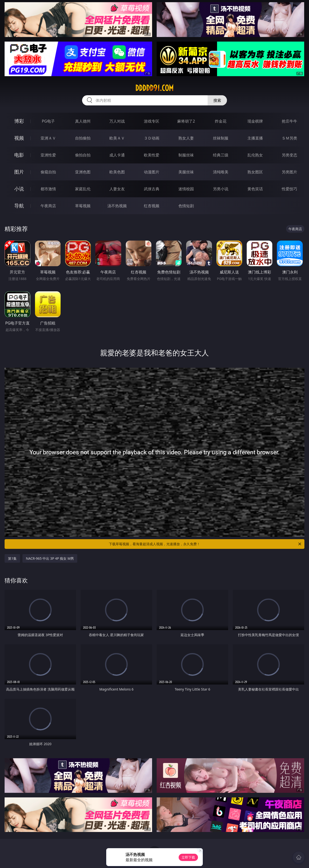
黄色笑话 (255, 189)
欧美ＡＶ (117, 138)
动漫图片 (152, 172)
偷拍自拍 (83, 155)
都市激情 (48, 189)
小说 (19, 189)
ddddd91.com (154, 88)
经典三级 (221, 155)
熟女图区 (255, 172)
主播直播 (255, 138)
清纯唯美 (221, 172)
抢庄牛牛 (289, 121)
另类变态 (289, 155)
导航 (19, 206)
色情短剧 (186, 206)
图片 (19, 172)
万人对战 (117, 121)
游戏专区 (152, 121)
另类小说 (221, 189)
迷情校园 (186, 189)
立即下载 (188, 857)
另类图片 (289, 172)
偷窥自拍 (48, 172)
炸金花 (221, 121)
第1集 (12, 558)
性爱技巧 (289, 189)
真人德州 (83, 121)
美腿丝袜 (186, 172)
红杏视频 (152, 206)
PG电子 (48, 121)
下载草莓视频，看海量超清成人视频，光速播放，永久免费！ (205, 544)
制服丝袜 (186, 155)
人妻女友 (117, 189)
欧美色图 (117, 172)
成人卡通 (117, 155)
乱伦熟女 (255, 155)
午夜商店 (48, 206)
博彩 (19, 121)
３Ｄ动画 (152, 138)
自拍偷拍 (83, 138)
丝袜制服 (221, 138)
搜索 (217, 100)
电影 (19, 155)
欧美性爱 (152, 155)
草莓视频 (83, 206)
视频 (19, 138)
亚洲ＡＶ (48, 138)
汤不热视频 (117, 206)
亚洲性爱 (48, 155)
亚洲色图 (83, 172)
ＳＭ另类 (289, 138)
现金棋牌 (255, 121)
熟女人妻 (186, 138)
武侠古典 (152, 189)
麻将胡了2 (186, 121)
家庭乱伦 (83, 189)
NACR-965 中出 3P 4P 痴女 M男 (50, 558)
